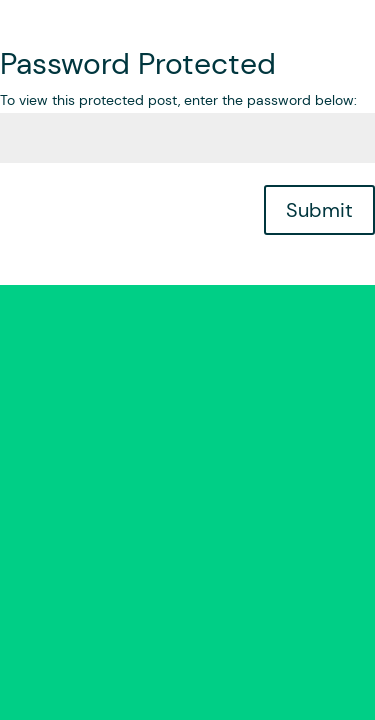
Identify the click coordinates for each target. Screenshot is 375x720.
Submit (319, 210)
